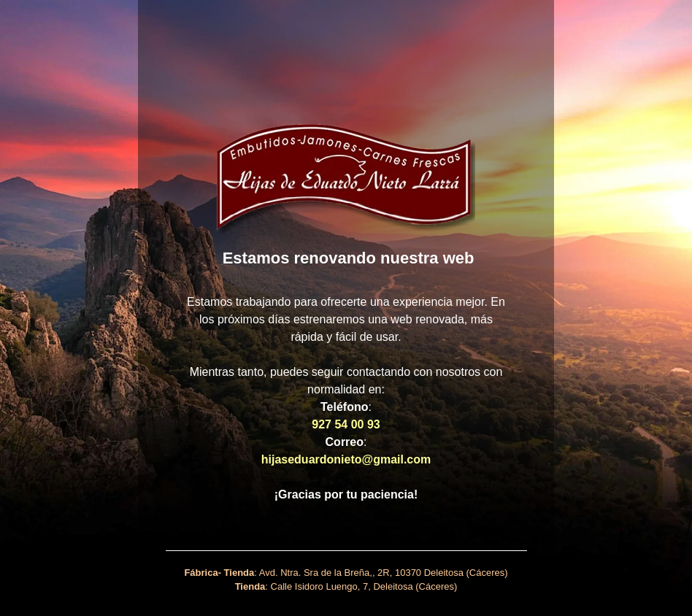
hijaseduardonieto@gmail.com (346, 459)
